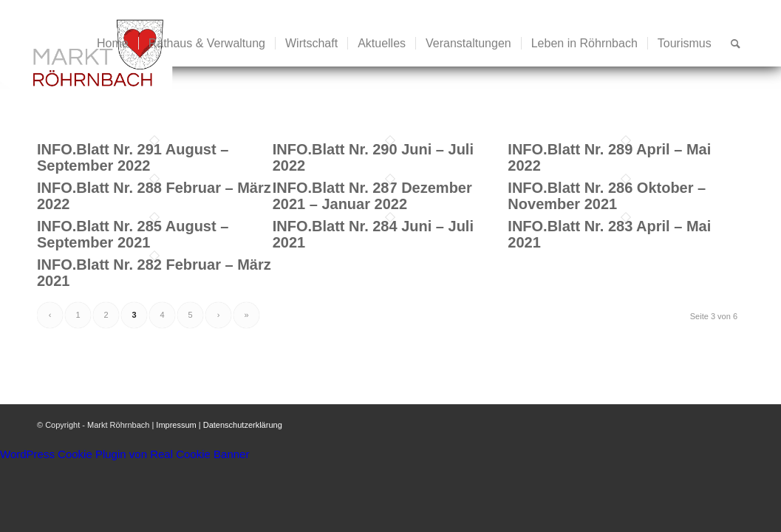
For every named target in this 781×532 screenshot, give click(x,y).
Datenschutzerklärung (243, 425)
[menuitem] (113, 44)
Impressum (176, 425)
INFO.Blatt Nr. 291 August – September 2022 (133, 157)
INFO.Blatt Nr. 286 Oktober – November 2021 (607, 196)
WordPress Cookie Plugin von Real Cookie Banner (125, 454)
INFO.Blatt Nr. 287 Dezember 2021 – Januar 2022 (372, 196)
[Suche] (736, 44)
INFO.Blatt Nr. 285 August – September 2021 (133, 234)
